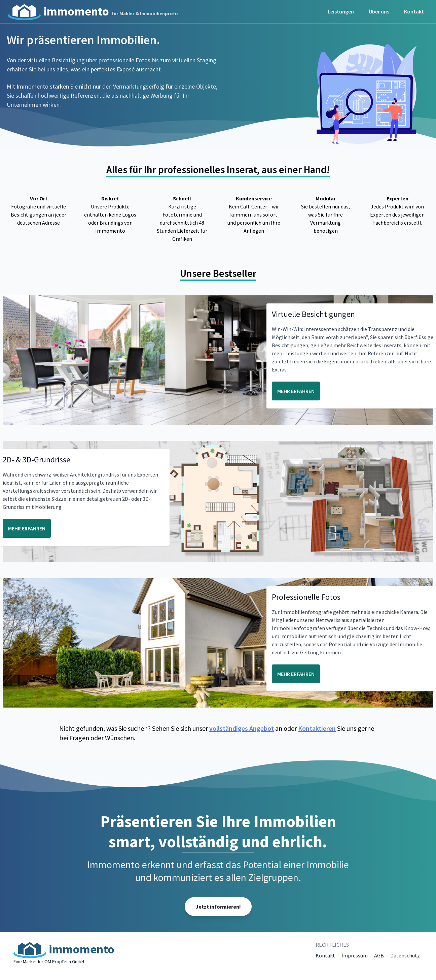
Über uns (379, 11)
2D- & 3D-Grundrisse (37, 460)
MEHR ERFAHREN (296, 391)
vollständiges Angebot (242, 728)
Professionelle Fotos (306, 597)
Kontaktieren (317, 728)
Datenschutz (405, 955)
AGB (379, 955)
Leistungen (341, 11)
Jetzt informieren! (218, 907)
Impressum (355, 955)
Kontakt (414, 11)
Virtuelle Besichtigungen (313, 314)
